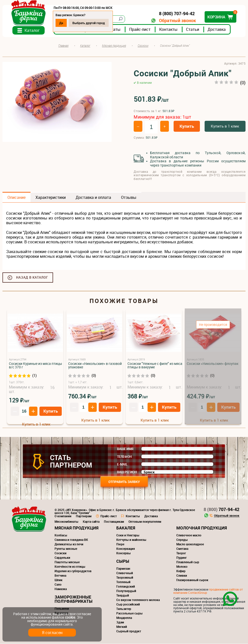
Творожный (125, 578)
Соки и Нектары (128, 535)
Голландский (126, 587)
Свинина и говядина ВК (71, 540)
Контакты (168, 30)
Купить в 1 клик (225, 127)
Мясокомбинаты (66, 522)
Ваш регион (127, 472)
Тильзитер (124, 609)
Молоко (182, 567)
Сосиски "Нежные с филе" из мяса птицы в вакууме (155, 365)
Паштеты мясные (67, 562)
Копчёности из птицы (70, 567)
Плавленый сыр (188, 562)
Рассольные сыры (129, 613)
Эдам (120, 622)
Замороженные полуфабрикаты (74, 599)
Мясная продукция (77, 528)
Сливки (182, 576)
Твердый (123, 596)
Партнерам (84, 516)
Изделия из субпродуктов (73, 571)
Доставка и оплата (93, 198)
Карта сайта (91, 522)
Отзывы (129, 198)
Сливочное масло (189, 535)
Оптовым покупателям (145, 522)
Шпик (59, 580)
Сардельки (62, 558)
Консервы (124, 553)
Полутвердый (126, 591)
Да (61, 23)
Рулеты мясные (66, 549)
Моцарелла (124, 618)
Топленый (123, 582)
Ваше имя (125, 449)
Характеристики (51, 198)
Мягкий (122, 627)
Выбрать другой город (89, 23)
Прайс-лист (140, 30)
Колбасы (61, 535)
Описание (16, 198)
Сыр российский (128, 604)
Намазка (61, 589)
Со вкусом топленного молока (138, 600)
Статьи (193, 30)
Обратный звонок (177, 21)
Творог (181, 553)
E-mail (122, 465)
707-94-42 (221, 510)
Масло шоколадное (190, 544)
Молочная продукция (202, 528)
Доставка (217, 30)
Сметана (182, 549)
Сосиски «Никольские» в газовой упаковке (95, 365)
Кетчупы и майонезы (131, 540)
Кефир (181, 571)
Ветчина (60, 576)
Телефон (124, 457)
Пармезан (123, 569)
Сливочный (125, 573)
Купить (187, 127)
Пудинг (182, 558)
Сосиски (61, 553)
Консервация (126, 549)
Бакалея (126, 528)
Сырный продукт (129, 631)
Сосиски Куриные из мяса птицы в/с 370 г (35, 365)
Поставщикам (114, 522)
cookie (70, 617)
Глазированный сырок (192, 580)
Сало (58, 585)
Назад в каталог (32, 278)
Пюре (120, 544)
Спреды (182, 540)
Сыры (123, 561)
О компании (63, 516)
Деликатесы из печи (69, 544)
